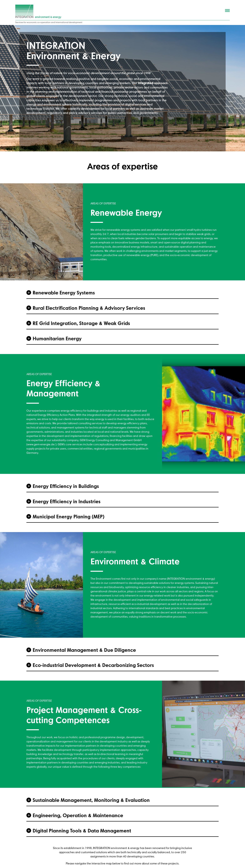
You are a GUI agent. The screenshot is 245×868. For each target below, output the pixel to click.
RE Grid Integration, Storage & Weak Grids (81, 324)
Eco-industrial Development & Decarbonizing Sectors (93, 666)
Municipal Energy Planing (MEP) (69, 517)
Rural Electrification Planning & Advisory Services (89, 308)
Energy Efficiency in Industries (67, 502)
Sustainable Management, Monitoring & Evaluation (91, 801)
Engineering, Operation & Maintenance (78, 816)
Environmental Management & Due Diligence (84, 650)
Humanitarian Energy (57, 339)
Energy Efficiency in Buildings (66, 487)
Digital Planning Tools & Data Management (82, 831)
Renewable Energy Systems (64, 293)
